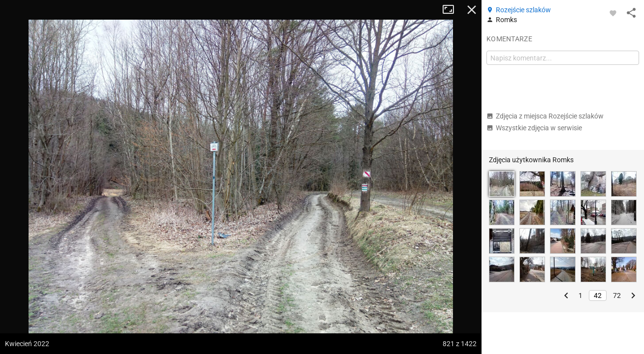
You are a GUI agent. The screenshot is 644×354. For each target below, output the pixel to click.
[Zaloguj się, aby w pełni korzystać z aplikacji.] (613, 13)
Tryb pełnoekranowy (452, 10)
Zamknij (472, 10)
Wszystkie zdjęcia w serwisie (534, 128)
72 (617, 295)
